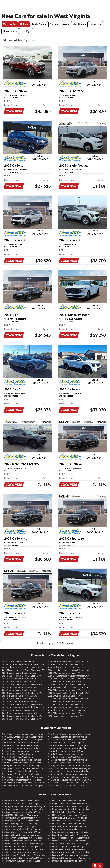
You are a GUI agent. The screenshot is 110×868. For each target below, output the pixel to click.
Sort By (26, 31)
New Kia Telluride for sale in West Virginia (66, 751)
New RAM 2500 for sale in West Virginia (20, 745)
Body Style (39, 24)
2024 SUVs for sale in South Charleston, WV (22, 684)
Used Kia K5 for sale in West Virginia (64, 829)
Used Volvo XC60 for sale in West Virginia (67, 801)
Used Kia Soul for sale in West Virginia (19, 826)
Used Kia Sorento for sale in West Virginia (67, 824)
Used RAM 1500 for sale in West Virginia (66, 812)
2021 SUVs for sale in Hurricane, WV (64, 702)
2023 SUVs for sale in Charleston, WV (19, 690)
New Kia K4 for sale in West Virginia (18, 757)
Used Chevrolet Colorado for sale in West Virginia (66, 850)
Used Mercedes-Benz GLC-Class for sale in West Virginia (67, 821)
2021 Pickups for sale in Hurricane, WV (65, 704)
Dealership (10, 31)
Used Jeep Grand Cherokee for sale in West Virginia (22, 835)
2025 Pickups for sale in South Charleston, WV (69, 679)
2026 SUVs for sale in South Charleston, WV (68, 661)
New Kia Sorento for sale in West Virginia (20, 751)
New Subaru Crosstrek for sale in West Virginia (69, 734)
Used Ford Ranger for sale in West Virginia (67, 847)
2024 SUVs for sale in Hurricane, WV (64, 682)
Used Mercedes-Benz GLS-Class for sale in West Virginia (22, 821)
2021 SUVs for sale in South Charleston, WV (22, 704)
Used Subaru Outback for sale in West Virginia (69, 809)
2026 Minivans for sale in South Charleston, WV (23, 670)
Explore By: (10, 24)
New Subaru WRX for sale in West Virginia (67, 740)
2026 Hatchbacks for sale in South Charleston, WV (69, 670)
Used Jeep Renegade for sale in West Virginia (68, 838)
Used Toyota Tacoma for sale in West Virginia (68, 804)
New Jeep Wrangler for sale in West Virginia (68, 760)
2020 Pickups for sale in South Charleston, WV (69, 710)
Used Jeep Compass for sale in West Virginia (22, 838)
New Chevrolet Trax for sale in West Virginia (22, 780)
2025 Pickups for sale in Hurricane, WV (20, 679)
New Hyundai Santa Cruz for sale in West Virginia (21, 771)
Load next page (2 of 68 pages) (55, 643)
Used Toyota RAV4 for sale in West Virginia (21, 804)
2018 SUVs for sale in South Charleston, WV (22, 719)
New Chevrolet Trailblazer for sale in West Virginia (67, 786)
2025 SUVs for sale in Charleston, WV (19, 673)
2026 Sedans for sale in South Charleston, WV (23, 667)
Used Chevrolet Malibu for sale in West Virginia (23, 858)
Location (95, 24)
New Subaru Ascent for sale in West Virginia (68, 737)
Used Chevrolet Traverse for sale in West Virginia (20, 852)
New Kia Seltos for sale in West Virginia (66, 757)
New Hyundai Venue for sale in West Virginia (68, 771)
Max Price (79, 24)
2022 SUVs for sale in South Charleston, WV (68, 699)
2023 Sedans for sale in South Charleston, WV (69, 693)
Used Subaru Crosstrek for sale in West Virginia (69, 806)
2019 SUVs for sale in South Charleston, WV (22, 716)
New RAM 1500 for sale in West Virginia (66, 743)
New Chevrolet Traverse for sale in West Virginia (24, 783)
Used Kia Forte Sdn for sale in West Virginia (22, 829)
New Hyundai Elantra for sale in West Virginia (22, 766)
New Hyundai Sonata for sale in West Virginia (22, 774)
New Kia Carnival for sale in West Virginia (66, 754)
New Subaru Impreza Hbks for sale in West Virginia (21, 743)
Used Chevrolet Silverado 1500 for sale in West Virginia (23, 850)
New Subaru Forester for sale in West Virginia (22, 734)
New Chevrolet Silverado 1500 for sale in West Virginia (69, 777)
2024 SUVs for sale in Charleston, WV (19, 682)
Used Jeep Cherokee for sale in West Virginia (68, 835)
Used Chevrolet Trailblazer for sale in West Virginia (67, 861)
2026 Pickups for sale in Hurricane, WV (65, 664)
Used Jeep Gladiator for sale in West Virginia (68, 832)
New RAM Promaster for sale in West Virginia (68, 745)
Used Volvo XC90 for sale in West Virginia (21, 801)
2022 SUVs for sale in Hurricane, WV (19, 699)
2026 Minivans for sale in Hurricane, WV (66, 667)
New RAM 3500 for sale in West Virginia (20, 748)
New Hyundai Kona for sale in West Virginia (67, 774)
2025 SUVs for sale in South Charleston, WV (22, 676)
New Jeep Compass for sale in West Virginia (68, 763)
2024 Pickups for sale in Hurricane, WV (20, 687)
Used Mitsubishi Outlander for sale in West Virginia (21, 818)
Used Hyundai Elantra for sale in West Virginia (69, 841)
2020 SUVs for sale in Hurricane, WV (19, 710)
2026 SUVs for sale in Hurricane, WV (19, 661)
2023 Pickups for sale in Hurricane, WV (20, 696)
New (24, 24)
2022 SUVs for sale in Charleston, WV (65, 696)
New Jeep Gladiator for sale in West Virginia (22, 763)
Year (65, 24)
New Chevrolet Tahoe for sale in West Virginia (22, 786)
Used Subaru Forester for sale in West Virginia (23, 809)
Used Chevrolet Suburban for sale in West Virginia (21, 861)
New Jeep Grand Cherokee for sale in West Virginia (21, 760)
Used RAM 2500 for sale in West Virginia (20, 815)
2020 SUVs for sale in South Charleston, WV (68, 707)
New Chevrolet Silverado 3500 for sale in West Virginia (69, 783)
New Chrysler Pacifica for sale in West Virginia (23, 777)
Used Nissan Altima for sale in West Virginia (67, 815)
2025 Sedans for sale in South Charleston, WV (69, 676)
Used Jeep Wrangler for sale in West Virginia (22, 832)
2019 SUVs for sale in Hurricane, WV (64, 713)
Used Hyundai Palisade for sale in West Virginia (23, 841)
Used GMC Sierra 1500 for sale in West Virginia (69, 844)
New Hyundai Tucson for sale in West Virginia (22, 768)
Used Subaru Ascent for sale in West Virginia (22, 812)
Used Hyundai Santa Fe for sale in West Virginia (24, 844)
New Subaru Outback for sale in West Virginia (22, 737)
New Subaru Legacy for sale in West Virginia (22, 740)
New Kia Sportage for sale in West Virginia (67, 748)
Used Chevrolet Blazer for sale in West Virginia (69, 858)
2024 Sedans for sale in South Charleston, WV (69, 687)
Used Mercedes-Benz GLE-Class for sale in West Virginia (67, 818)
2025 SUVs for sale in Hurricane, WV (64, 673)
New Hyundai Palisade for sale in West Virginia (69, 766)
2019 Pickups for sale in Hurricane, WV (65, 716)
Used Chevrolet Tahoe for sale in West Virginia (69, 852)
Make (54, 24)
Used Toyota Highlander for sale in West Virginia (24, 806)
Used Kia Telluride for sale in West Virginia (67, 826)
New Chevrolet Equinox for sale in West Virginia (69, 780)
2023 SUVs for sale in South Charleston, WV (22, 693)
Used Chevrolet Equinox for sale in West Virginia (24, 855)
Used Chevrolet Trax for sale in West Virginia (68, 855)
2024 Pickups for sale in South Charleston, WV (69, 684)
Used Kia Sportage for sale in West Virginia (21, 824)
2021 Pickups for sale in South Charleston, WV (23, 707)
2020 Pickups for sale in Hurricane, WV (20, 713)
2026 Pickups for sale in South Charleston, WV (23, 664)
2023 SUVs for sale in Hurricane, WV (64, 690)
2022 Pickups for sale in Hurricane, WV (20, 702)
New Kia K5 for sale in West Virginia (18, 754)
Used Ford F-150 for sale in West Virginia (20, 847)
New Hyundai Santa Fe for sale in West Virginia (69, 768)
